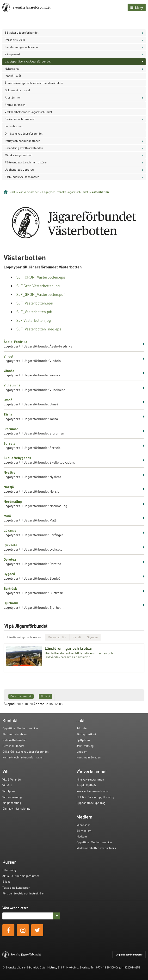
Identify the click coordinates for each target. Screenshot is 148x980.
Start (12, 192)
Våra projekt (12, 54)
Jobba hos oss (14, 126)
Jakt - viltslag (85, 746)
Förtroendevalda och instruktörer (26, 162)
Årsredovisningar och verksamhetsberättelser (34, 83)
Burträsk (10, 588)
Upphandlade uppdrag (19, 170)
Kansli (77, 637)
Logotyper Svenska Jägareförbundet (28, 61)
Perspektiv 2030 (15, 40)
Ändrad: (39, 704)
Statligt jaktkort (86, 734)
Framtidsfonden (15, 105)
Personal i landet (13, 746)
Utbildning (9, 870)
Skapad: (10, 704)
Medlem (82, 836)
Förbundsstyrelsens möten (22, 177)
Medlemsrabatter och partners (96, 848)
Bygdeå (9, 574)
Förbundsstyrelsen (15, 734)
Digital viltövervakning (16, 809)
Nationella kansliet (14, 740)
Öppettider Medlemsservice (20, 728)
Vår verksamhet (29, 192)
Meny (137, 7)
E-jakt (6, 882)
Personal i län (57, 637)
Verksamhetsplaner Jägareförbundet (28, 112)
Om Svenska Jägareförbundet (24, 133)
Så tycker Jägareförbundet (22, 33)
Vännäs (9, 371)
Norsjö (9, 487)
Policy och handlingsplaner (22, 141)
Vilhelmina (12, 385)
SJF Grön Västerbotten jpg (38, 286)
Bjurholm (11, 603)
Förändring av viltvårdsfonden (24, 148)
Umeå (8, 400)
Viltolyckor (9, 791)
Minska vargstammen (19, 155)
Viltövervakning (12, 797)
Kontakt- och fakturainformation (23, 757)
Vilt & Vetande (12, 779)
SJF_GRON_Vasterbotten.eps (41, 277)
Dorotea (10, 559)
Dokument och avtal (17, 90)
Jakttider (82, 728)
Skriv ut (45, 696)
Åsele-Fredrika (15, 341)
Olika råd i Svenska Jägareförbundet (25, 752)
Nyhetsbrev (12, 69)
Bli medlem (84, 831)
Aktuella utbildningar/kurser (21, 876)
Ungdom (82, 752)
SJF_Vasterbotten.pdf (34, 312)
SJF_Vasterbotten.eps (35, 303)
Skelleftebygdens (17, 458)
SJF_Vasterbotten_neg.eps (39, 329)
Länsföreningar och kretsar (22, 47)
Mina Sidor (83, 825)
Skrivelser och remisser (20, 119)
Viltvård (7, 785)
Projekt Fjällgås (86, 785)
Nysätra (9, 472)
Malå (7, 516)
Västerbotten (100, 192)
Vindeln (9, 356)
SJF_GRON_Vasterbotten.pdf (40, 294)
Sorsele (10, 443)
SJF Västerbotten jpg (34, 320)
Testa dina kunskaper (16, 888)
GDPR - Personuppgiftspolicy (95, 797)
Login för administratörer (129, 955)
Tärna (8, 414)
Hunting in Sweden (89, 757)
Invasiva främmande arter (93, 791)
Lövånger (11, 530)
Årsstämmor (13, 97)
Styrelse (92, 637)
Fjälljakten (83, 740)
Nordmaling (13, 501)
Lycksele (10, 545)
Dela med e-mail (21, 696)
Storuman (11, 429)
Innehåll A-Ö (13, 76)
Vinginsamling (12, 803)
